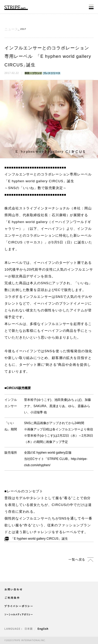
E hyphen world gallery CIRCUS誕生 (39, 539)
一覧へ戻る (77, 560)
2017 (23, 29)
